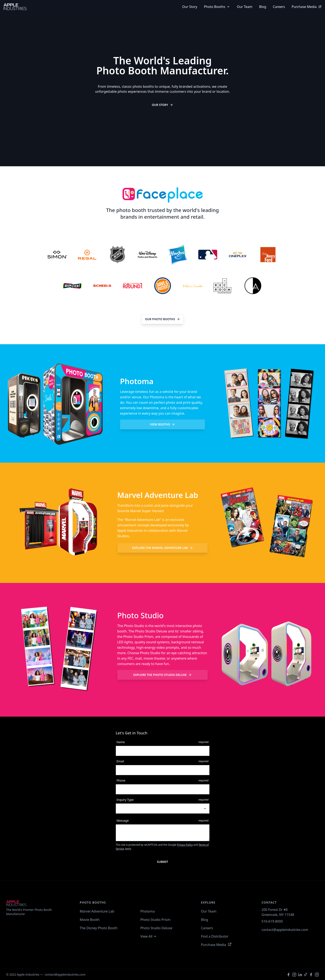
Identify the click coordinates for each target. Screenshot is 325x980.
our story (190, 7)
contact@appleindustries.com (285, 930)
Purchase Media (307, 7)
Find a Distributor (215, 936)
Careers (279, 7)
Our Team (245, 7)
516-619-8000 (272, 921)
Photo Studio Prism (155, 920)
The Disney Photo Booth (99, 928)
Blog (263, 7)
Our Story (163, 105)
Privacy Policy (185, 845)
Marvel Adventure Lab (162, 548)
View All (149, 936)
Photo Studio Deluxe (163, 675)
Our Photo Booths (162, 319)
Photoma (148, 911)
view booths (163, 424)
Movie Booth (90, 920)
